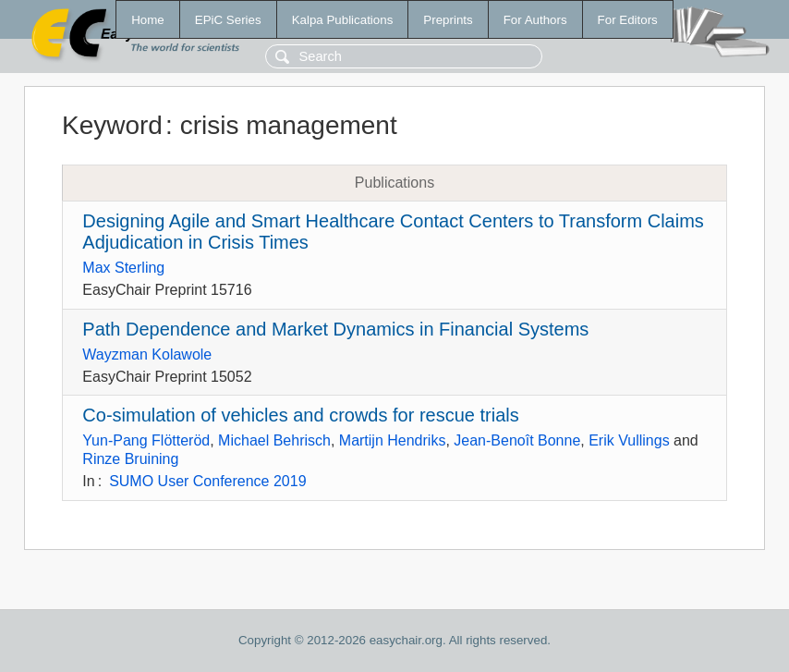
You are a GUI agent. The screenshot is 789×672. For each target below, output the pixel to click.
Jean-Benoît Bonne (517, 440)
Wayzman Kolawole (147, 354)
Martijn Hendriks (393, 440)
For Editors (628, 20)
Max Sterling (123, 268)
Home (148, 20)
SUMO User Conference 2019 (207, 481)
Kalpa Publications (343, 20)
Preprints (448, 20)
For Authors (535, 20)
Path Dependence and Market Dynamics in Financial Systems (335, 329)
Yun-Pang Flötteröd (146, 440)
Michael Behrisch (274, 440)
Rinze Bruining (130, 459)
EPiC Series (228, 20)
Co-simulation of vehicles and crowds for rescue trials (300, 415)
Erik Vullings (629, 440)
